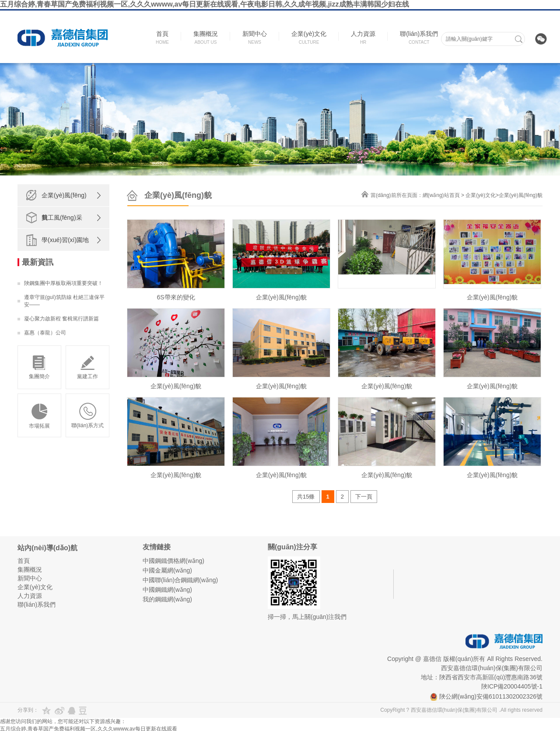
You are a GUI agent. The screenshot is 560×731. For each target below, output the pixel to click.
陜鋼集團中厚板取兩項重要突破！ (63, 283)
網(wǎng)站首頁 (441, 195)
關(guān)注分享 (292, 547)
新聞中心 (30, 578)
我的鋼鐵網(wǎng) (167, 599)
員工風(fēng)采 (62, 218)
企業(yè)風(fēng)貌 (64, 206)
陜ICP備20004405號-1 (512, 686)
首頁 (24, 561)
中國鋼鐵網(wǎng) (167, 590)
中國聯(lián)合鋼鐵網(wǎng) (180, 580)
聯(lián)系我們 (37, 604)
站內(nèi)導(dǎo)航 (47, 548)
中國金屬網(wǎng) (167, 570)
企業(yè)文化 (481, 195)
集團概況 (30, 569)
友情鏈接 (157, 547)
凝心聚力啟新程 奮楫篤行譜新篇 (61, 319)
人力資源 (30, 596)
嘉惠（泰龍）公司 (45, 333)
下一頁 (364, 497)
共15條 (306, 497)
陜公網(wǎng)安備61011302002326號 (486, 696)
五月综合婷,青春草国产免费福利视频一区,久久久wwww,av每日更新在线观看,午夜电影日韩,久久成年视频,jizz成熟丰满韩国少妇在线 (205, 4)
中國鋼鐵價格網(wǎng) (173, 561)
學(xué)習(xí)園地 (65, 240)
